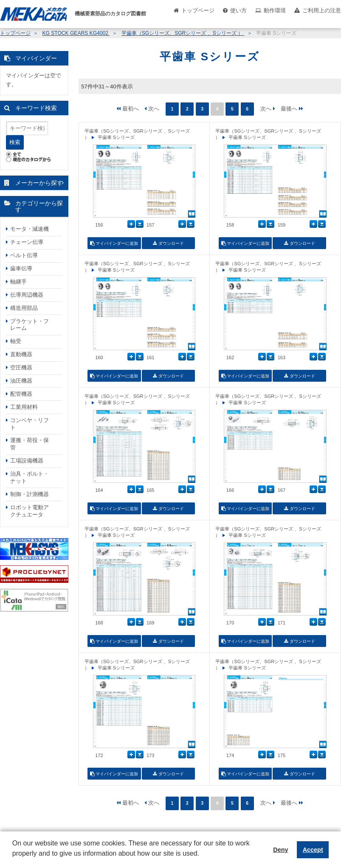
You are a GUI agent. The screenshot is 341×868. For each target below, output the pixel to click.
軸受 (16, 341)
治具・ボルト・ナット (30, 477)
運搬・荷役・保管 (30, 444)
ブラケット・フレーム (30, 325)
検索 (15, 142)
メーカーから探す (39, 183)
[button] (14, 860)
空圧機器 (21, 367)
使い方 (238, 10)
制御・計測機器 (30, 494)
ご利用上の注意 (322, 10)
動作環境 (275, 10)
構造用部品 (24, 308)
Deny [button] (280, 850)
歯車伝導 (21, 268)
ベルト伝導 (24, 255)
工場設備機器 (27, 461)
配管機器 (21, 394)
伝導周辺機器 (27, 295)
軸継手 (18, 282)
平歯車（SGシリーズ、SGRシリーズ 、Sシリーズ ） (183, 33)
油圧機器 (21, 381)
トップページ (198, 10)
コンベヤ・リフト (30, 424)
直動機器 (21, 354)
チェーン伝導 (27, 242)
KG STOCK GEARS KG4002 (76, 33)
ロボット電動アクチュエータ (30, 511)
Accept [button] (313, 850)
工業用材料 (24, 407)
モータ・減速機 (30, 229)
